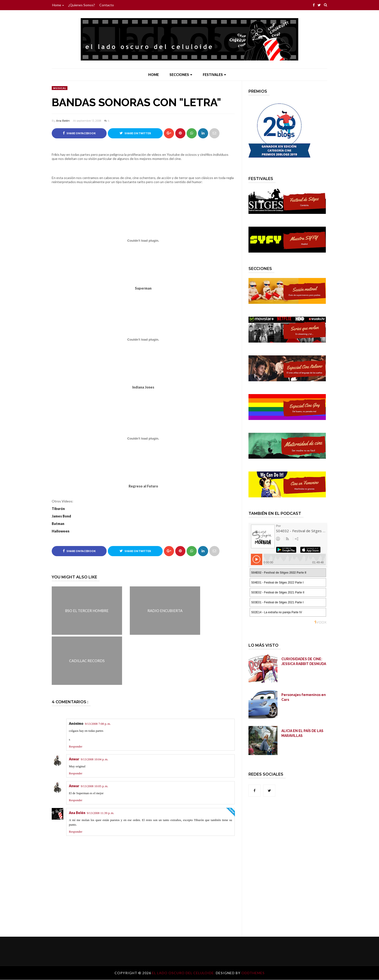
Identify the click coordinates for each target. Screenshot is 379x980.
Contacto (107, 5)
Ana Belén (63, 121)
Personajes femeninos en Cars (304, 697)
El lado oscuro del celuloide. (184, 973)
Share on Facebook (79, 133)
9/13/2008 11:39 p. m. (100, 813)
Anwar (74, 759)
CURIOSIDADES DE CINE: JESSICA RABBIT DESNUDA (304, 661)
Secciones (181, 75)
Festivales (214, 75)
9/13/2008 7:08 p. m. (98, 724)
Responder (76, 747)
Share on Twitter (135, 133)
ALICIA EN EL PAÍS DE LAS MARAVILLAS (302, 733)
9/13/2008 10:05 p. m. (95, 786)
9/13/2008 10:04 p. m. (95, 759)
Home (58, 5)
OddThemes (253, 973)
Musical (60, 88)
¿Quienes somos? (82, 5)
